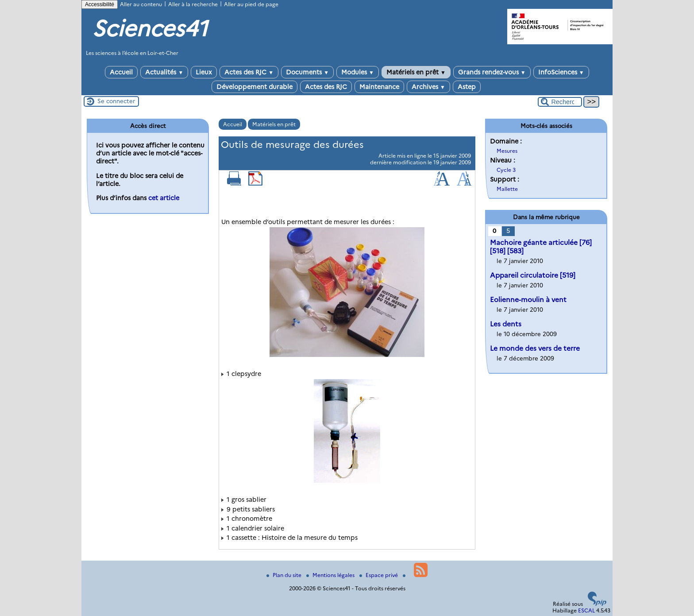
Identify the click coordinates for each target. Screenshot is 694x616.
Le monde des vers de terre (535, 348)
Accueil (121, 72)
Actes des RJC (249, 72)
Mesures (507, 151)
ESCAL (586, 610)
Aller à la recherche (193, 4)
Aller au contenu (141, 4)
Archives (428, 87)
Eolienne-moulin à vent (528, 300)
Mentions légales (331, 575)
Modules (358, 72)
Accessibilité (100, 4)
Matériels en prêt (416, 72)
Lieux (204, 72)
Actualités (164, 72)
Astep (467, 87)
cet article (164, 198)
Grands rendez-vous (492, 72)
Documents (307, 72)
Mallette (507, 189)
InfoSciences (561, 72)
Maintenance (379, 87)
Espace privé (379, 575)
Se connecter (116, 101)
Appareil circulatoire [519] (533, 275)
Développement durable (254, 87)
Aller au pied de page (251, 4)
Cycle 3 (506, 170)
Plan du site (285, 575)
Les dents (506, 324)
